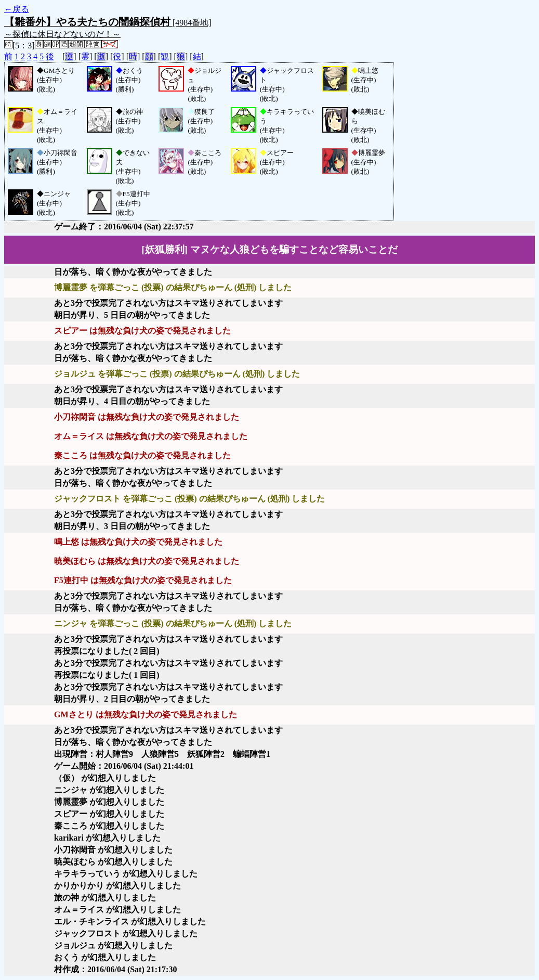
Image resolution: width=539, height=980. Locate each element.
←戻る (17, 9)
